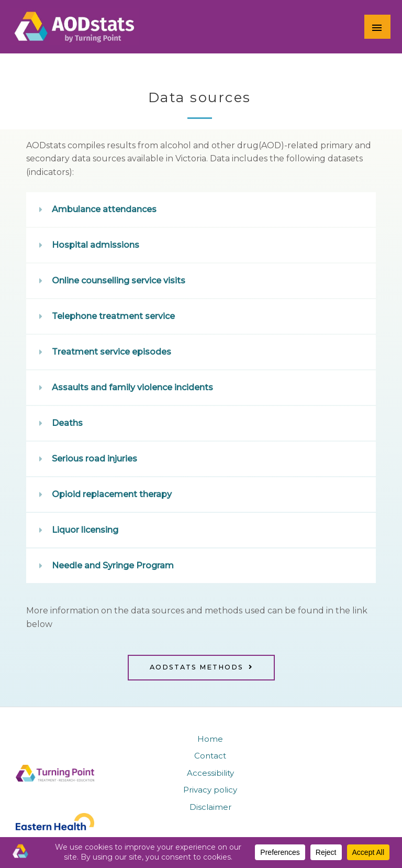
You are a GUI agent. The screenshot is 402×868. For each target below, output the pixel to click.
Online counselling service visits (119, 281)
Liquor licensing (85, 530)
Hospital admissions (96, 245)
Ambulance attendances (104, 209)
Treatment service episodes (111, 352)
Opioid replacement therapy (112, 494)
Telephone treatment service (113, 316)
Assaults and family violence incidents (132, 387)
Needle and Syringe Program (113, 565)
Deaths (67, 423)
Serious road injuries (94, 459)
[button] (201, 210)
